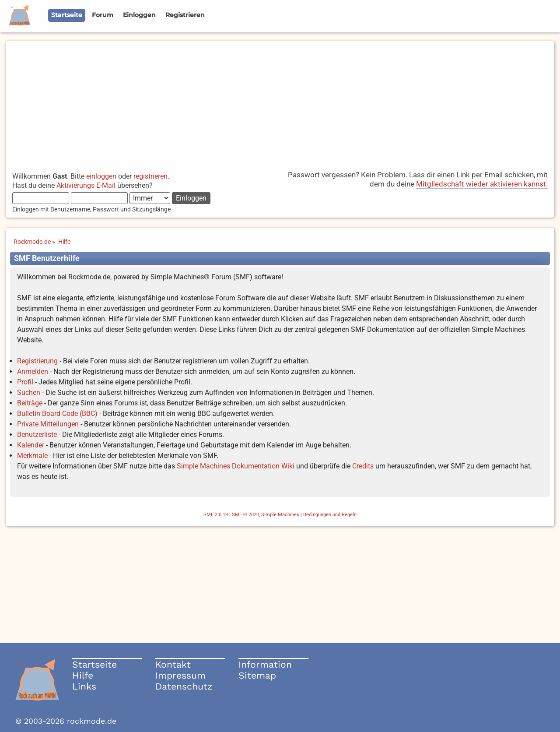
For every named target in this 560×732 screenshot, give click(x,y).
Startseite (94, 664)
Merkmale (32, 456)
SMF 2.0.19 (216, 515)
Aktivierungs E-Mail (86, 185)
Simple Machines (280, 515)
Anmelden (33, 371)
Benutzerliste (37, 435)
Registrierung (37, 361)
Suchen (29, 392)
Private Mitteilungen (48, 424)
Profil (25, 382)
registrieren (150, 176)
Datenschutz (184, 686)
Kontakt (173, 664)
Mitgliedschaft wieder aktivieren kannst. (482, 184)
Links (84, 686)
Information (265, 664)
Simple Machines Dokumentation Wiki (236, 466)
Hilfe (83, 675)
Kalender (31, 445)
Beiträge (30, 403)
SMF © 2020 (245, 515)
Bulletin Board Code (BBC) (57, 414)
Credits (363, 466)
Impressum (180, 675)
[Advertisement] (280, 102)
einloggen (101, 176)
